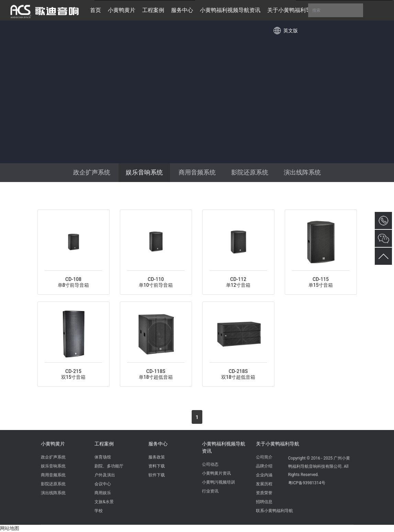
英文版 (291, 31)
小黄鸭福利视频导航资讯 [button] (230, 10)
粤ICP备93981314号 (307, 483)
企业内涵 (264, 475)
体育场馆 (103, 457)
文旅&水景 (104, 502)
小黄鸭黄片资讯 (216, 473)
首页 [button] (95, 10)
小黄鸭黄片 (53, 444)
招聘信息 (264, 502)
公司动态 (210, 464)
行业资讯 (210, 491)
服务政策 (157, 457)
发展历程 (264, 484)
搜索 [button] (336, 10)
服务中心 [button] (182, 10)
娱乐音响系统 (144, 172)
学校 (99, 511)
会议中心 (103, 484)
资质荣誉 (264, 493)
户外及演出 (105, 475)
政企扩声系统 (92, 172)
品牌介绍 (264, 466)
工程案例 (104, 444)
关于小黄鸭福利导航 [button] (292, 10)
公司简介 (264, 457)
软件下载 (157, 475)
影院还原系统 (250, 172)
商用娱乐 (103, 493)
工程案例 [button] (153, 10)
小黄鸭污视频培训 (218, 482)
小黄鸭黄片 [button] (122, 10)
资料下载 (157, 466)
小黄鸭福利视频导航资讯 (224, 447)
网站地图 (10, 528)
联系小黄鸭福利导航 (274, 511)
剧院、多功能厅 (109, 466)
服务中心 (158, 444)
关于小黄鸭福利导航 (278, 444)
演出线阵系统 (302, 172)
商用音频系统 (197, 172)
